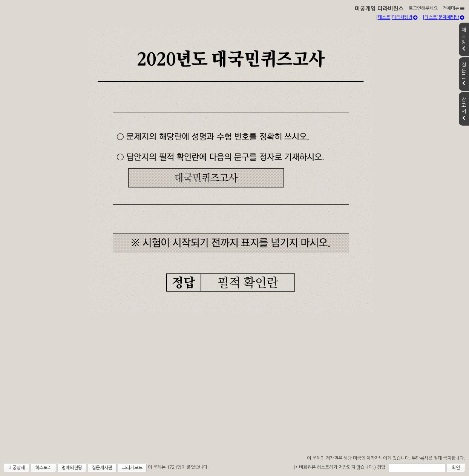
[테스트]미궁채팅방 (397, 17)
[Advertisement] (234, 397)
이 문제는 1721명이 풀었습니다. (178, 467)
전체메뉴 (454, 8)
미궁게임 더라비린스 (379, 9)
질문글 (464, 74)
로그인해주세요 (423, 8)
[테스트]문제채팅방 (444, 17)
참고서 (464, 109)
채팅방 (464, 39)
